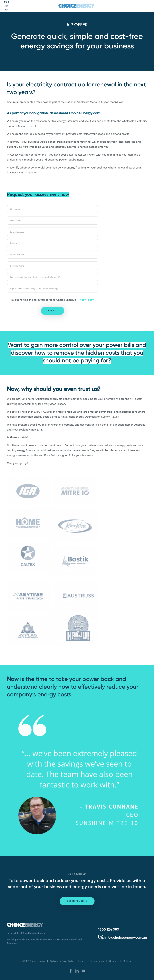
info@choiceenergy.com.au (123, 938)
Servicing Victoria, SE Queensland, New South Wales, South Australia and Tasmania (44, 941)
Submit (53, 311)
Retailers (128, 961)
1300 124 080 (6, 6)
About (81, 961)
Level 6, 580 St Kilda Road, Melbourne (26, 933)
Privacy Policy (85, 300)
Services (114, 961)
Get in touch (77, 901)
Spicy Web (67, 961)
